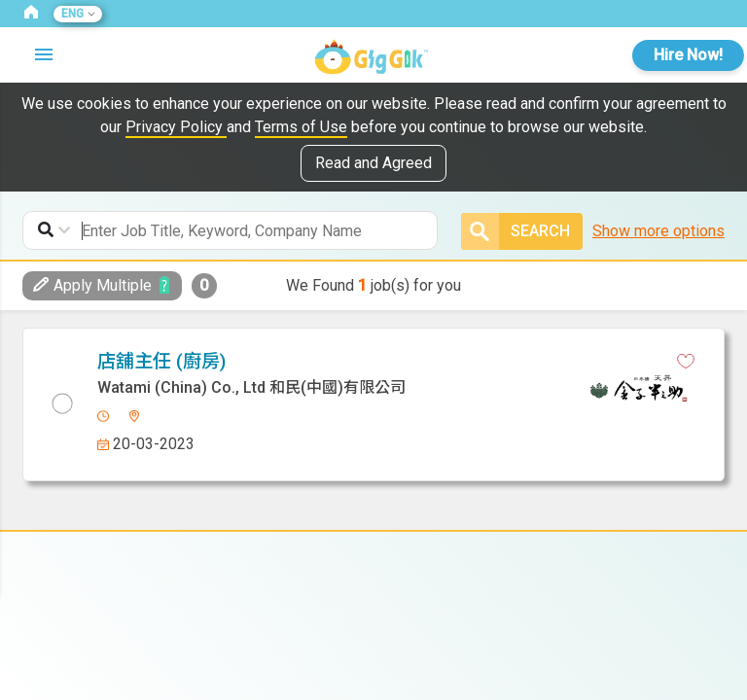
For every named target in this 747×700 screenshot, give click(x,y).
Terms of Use (301, 127)
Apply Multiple (92, 285)
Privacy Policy (176, 127)
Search (516, 231)
